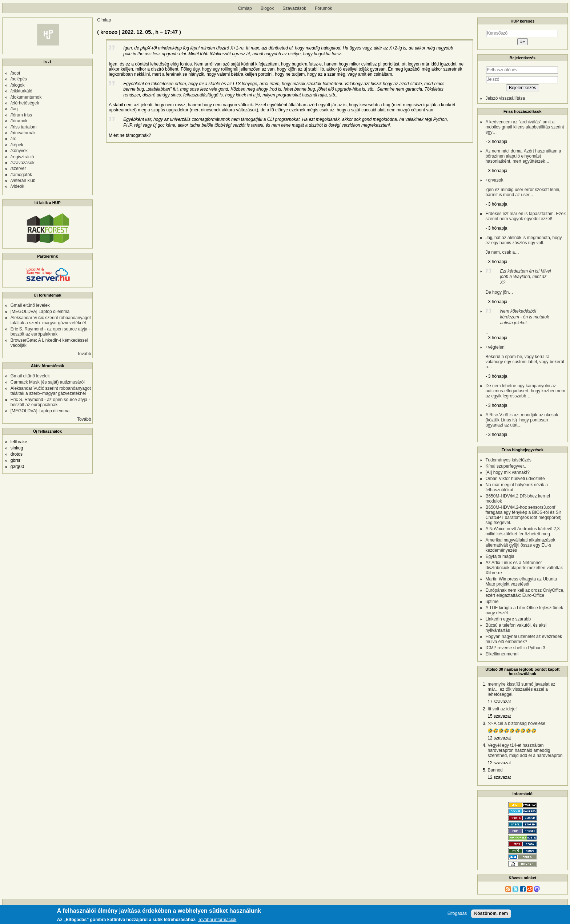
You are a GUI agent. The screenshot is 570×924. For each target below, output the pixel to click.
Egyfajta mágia (500, 556)
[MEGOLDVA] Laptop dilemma (40, 312)
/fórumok (19, 121)
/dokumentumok (26, 97)
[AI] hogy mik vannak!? (507, 472)
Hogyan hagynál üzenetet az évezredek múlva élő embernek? (524, 639)
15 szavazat (499, 716)
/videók (17, 186)
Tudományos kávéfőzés (508, 460)
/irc (13, 139)
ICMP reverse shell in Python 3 (515, 648)
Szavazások (294, 8)
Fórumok (323, 8)
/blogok (18, 85)
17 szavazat (499, 702)
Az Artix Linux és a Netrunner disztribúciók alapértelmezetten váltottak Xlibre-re (524, 568)
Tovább (84, 354)
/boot (15, 73)
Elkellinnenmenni (502, 654)
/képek (17, 145)
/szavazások (23, 163)
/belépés (19, 79)
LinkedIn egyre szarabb (508, 619)
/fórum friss (21, 115)
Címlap (245, 8)
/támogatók (21, 175)
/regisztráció (22, 157)
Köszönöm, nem (491, 913)
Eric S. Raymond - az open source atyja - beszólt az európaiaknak (50, 332)
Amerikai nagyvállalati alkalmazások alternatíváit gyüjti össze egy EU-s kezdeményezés (520, 545)
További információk (217, 920)
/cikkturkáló (21, 91)
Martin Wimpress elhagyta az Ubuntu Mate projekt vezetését (521, 582)
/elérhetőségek (25, 103)
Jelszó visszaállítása (505, 98)
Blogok (267, 8)
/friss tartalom (24, 127)
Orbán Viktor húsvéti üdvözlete (515, 479)
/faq (14, 109)
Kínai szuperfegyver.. (506, 466)
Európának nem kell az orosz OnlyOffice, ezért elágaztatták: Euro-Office (525, 593)
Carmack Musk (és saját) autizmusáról (48, 382)
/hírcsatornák (23, 133)
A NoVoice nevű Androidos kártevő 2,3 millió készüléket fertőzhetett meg (522, 531)
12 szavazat (499, 738)
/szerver (18, 168)
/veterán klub (23, 181)
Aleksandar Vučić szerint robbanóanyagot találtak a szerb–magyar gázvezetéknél (51, 320)
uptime (492, 602)
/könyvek (19, 151)
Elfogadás (457, 914)
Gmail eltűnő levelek (30, 305)
